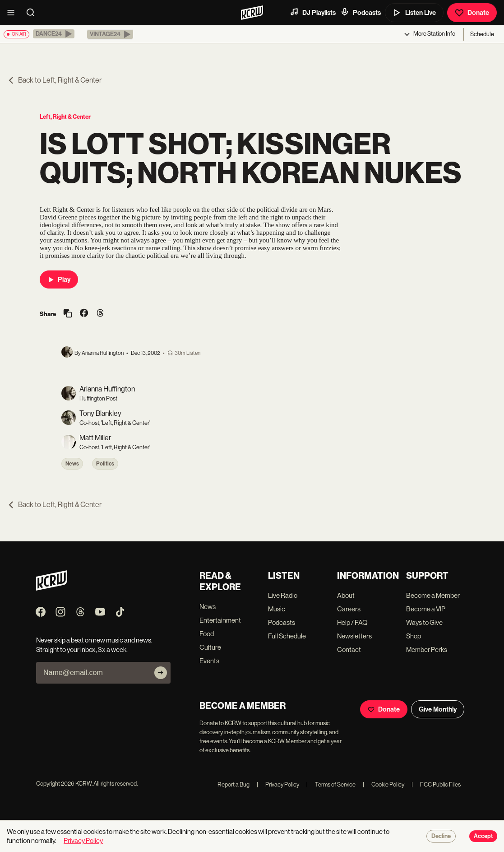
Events (209, 661)
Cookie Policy (384, 784)
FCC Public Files (436, 784)
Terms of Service (331, 784)
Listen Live (414, 13)
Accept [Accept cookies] (483, 836)
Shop (414, 636)
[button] (54, 34)
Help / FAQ (352, 622)
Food (207, 634)
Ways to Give (424, 622)
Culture (210, 647)
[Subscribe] (161, 673)
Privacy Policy (278, 784)
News (72, 464)
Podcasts (361, 12)
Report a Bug (234, 784)
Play (59, 279)
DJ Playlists (313, 12)
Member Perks (427, 649)
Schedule (482, 34)
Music (277, 609)
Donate (472, 13)
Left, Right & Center (65, 117)
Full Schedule (287, 636)
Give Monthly (438, 709)
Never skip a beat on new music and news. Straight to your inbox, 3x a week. (94, 645)
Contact (349, 649)
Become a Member (433, 595)
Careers (349, 609)
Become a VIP (426, 609)
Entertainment (220, 620)
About (346, 595)
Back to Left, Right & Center (54, 80)
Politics (105, 464)
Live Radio (283, 595)
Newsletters (354, 636)
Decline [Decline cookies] (441, 836)
